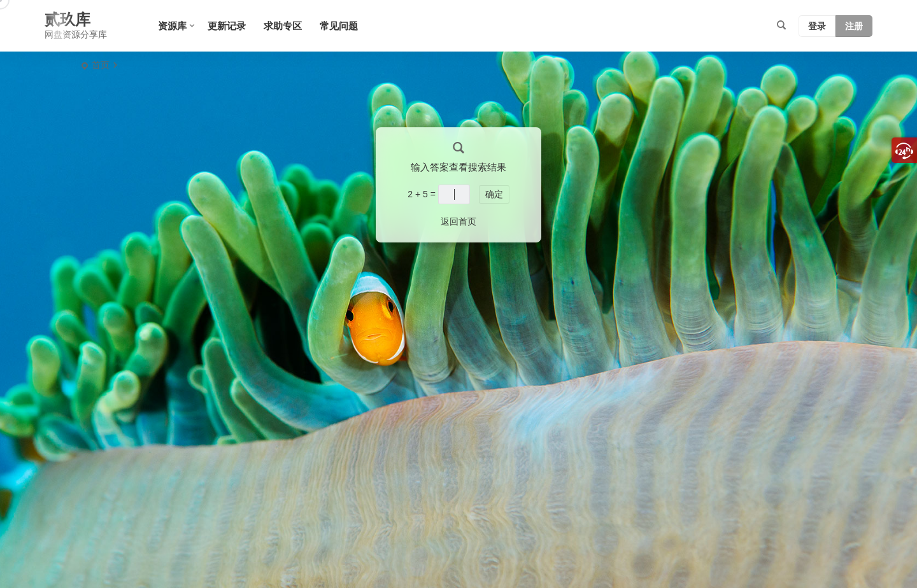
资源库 (172, 26)
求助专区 (283, 26)
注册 (854, 26)
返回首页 (458, 221)
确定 (494, 194)
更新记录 (227, 26)
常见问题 (339, 26)
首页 (101, 65)
